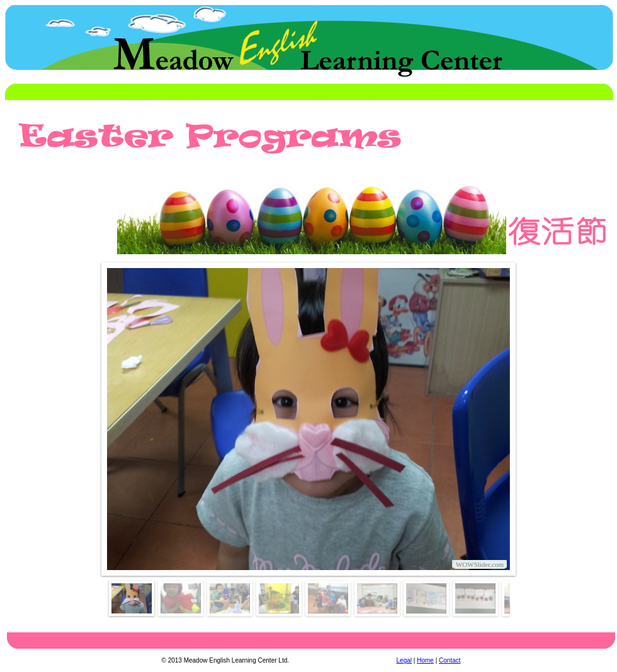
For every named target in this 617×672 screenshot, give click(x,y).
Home (425, 660)
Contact (450, 660)
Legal (404, 660)
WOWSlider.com (480, 564)
